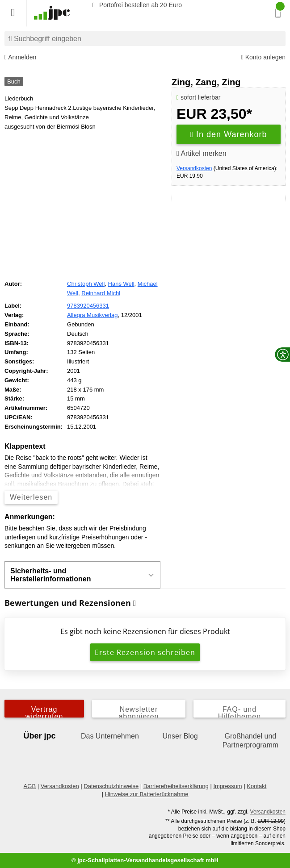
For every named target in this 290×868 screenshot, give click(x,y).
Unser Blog (180, 736)
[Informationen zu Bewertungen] (135, 603)
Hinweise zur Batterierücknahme (146, 794)
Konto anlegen (263, 57)
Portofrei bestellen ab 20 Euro (136, 5)
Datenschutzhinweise (111, 786)
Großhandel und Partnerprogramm (250, 741)
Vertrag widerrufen (44, 712)
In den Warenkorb (229, 134)
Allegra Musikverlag (92, 315)
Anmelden (20, 57)
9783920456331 (88, 306)
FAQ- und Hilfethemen (240, 712)
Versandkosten (194, 168)
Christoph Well (86, 284)
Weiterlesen (31, 497)
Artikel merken (202, 153)
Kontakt (256, 786)
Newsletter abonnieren (139, 712)
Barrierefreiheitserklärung (176, 786)
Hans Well (121, 284)
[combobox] (145, 39)
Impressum (227, 786)
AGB (30, 786)
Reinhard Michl (101, 293)
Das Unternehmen (110, 736)
